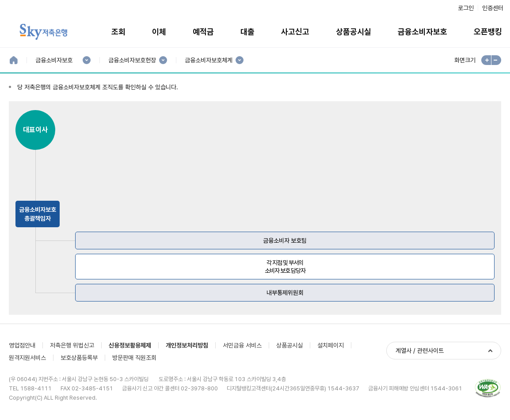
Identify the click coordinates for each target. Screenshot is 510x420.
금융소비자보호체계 (208, 60)
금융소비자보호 (422, 32)
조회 (118, 32)
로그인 (466, 8)
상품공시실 (354, 32)
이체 (159, 32)
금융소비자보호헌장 (132, 60)
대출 (247, 32)
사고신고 (295, 32)
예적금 (203, 32)
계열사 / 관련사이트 (420, 351)
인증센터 (493, 8)
